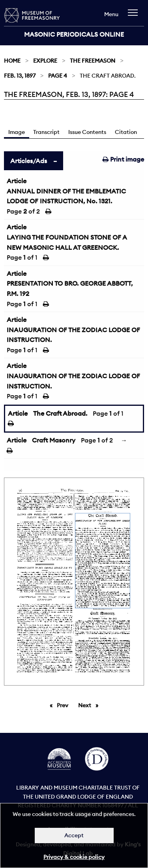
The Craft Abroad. (60, 413)
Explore (45, 61)
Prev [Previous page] (64, 705)
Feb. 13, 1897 (20, 76)
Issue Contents (87, 132)
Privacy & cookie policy (74, 857)
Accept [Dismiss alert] (74, 835)
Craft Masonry (54, 440)
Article (17, 181)
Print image (123, 159)
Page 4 (58, 76)
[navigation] (135, 16)
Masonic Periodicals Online (74, 34)
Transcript (46, 132)
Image (17, 132)
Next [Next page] (90, 705)
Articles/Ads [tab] (29, 161)
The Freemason (93, 61)
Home (12, 61)
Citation (126, 132)
